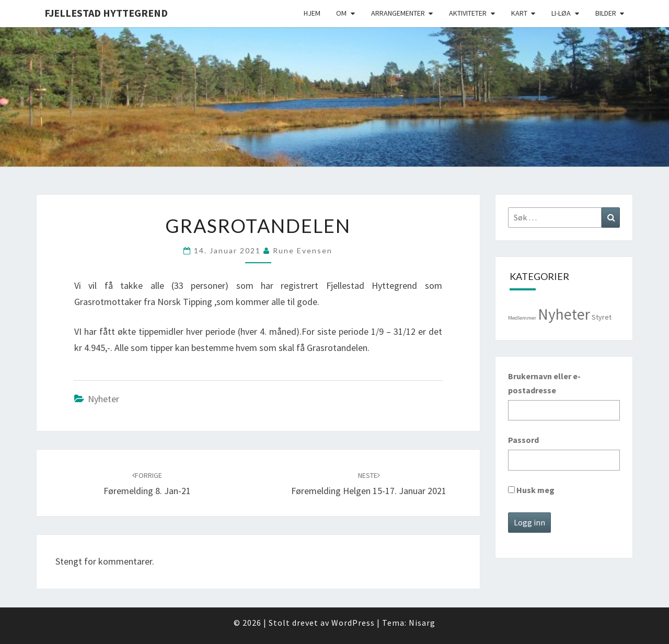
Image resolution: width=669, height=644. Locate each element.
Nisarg (422, 623)
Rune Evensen (303, 250)
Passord (523, 440)
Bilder (606, 13)
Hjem (312, 13)
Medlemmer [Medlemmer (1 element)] (522, 318)
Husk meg (531, 490)
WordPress (353, 623)
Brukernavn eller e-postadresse (544, 383)
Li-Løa (561, 13)
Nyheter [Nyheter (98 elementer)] (564, 314)
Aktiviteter (468, 13)
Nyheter (103, 399)
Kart (519, 13)
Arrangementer (398, 13)
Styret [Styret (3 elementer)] (602, 317)
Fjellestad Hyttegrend (106, 13)
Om (341, 13)
